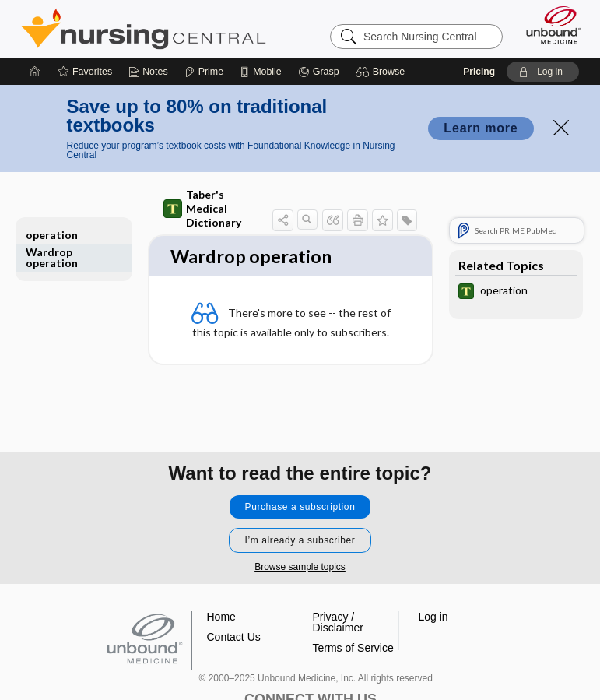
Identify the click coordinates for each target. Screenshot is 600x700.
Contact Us (234, 637)
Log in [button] (433, 617)
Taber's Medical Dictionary (202, 208)
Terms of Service (353, 648)
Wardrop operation (52, 257)
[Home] (35, 72)
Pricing (479, 72)
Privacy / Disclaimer (338, 622)
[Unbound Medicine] (549, 25)
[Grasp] (319, 72)
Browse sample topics (300, 567)
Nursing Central (144, 29)
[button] (382, 72)
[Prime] (204, 72)
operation (52, 235)
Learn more (481, 128)
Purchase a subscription (300, 507)
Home (221, 617)
